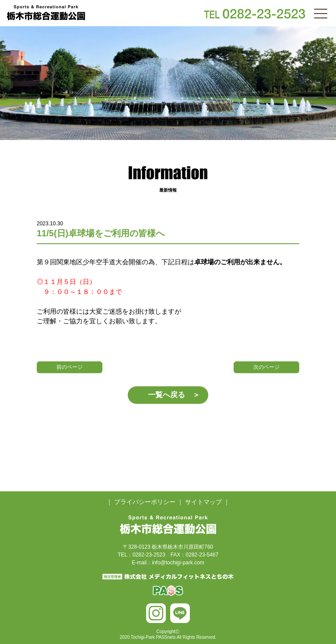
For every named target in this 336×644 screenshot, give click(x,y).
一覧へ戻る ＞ (174, 395)
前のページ (70, 367)
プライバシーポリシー (145, 502)
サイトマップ (203, 502)
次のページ (266, 367)
